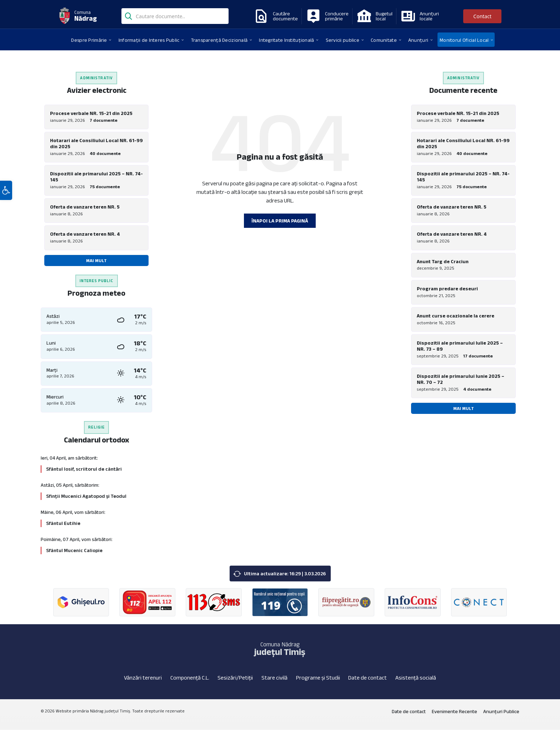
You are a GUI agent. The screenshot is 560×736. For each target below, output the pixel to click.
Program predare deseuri (447, 295)
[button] (6, 208)
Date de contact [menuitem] (409, 717)
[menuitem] (89, 40)
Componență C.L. (190, 683)
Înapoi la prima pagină (280, 221)
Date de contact (367, 683)
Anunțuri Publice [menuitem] (501, 717)
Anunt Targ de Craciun (443, 267)
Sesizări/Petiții (235, 683)
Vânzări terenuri (143, 683)
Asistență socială (416, 683)
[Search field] (175, 17)
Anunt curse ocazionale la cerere (456, 323)
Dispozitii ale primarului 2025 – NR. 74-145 (96, 179)
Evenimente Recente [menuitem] (454, 717)
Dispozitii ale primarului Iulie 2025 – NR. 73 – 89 (460, 354)
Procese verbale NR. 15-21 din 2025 (91, 113)
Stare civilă (274, 683)
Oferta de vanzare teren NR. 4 (85, 238)
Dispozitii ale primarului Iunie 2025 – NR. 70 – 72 (461, 389)
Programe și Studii (318, 683)
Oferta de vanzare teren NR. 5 (85, 210)
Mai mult (96, 265)
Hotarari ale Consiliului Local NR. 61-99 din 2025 (96, 144)
